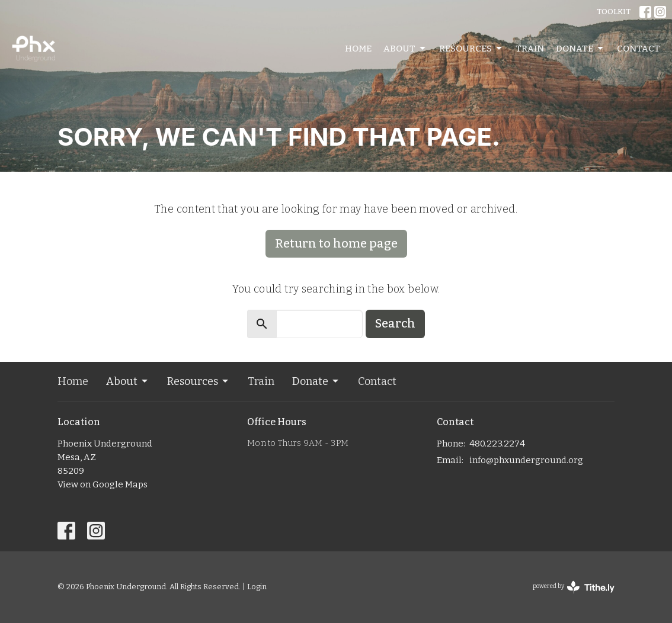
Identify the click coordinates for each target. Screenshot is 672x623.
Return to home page (336, 243)
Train (530, 49)
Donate (580, 49)
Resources (471, 49)
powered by (574, 587)
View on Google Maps (103, 484)
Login (257, 587)
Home (358, 49)
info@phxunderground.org (526, 460)
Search (395, 323)
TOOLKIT (614, 12)
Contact (639, 49)
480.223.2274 (497, 444)
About (405, 49)
